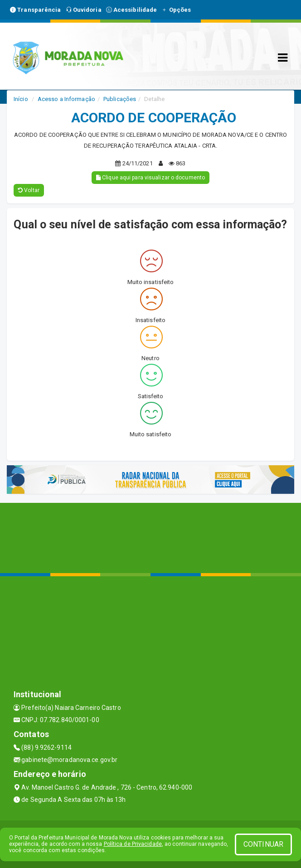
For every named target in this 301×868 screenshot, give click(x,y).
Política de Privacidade (133, 844)
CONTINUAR (263, 844)
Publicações (120, 99)
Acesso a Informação (66, 99)
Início (21, 99)
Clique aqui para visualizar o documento (150, 178)
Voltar (29, 190)
